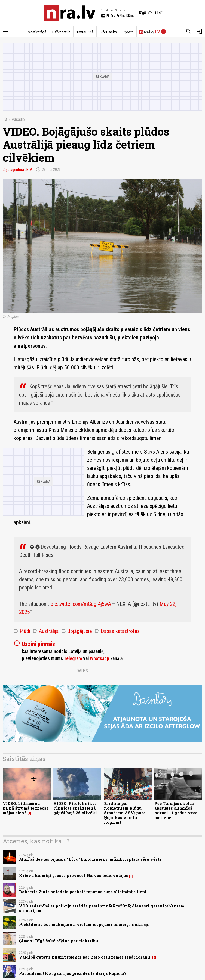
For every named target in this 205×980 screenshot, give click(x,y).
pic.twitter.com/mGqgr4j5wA (81, 604)
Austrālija (46, 631)
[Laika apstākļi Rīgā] (151, 13)
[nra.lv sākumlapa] (70, 13)
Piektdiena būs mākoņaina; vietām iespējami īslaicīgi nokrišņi (84, 924)
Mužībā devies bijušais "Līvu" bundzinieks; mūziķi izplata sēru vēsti (90, 859)
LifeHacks (108, 32)
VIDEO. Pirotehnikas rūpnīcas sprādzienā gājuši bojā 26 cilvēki (75, 808)
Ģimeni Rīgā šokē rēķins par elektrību (59, 941)
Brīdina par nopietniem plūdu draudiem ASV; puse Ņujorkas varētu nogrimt (125, 813)
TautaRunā (85, 32)
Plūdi (22, 631)
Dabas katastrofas (117, 631)
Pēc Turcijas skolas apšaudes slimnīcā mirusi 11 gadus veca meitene (176, 811)
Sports (128, 32)
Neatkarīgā (37, 32)
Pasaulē (18, 119)
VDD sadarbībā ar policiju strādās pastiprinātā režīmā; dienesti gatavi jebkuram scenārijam (102, 908)
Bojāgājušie (77, 631)
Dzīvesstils (61, 32)
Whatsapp (100, 658)
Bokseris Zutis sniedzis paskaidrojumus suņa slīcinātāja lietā (83, 892)
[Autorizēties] (200, 32)
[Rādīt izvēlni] (5, 32)
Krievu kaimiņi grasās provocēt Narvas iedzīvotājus (74, 876)
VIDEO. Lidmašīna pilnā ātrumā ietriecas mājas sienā (26, 808)
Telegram (73, 658)
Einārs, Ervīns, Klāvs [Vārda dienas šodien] (117, 16)
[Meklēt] (189, 32)
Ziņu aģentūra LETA (18, 170)
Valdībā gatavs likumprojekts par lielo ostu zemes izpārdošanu (85, 957)
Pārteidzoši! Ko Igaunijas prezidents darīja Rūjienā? (73, 973)
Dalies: (83, 671)
